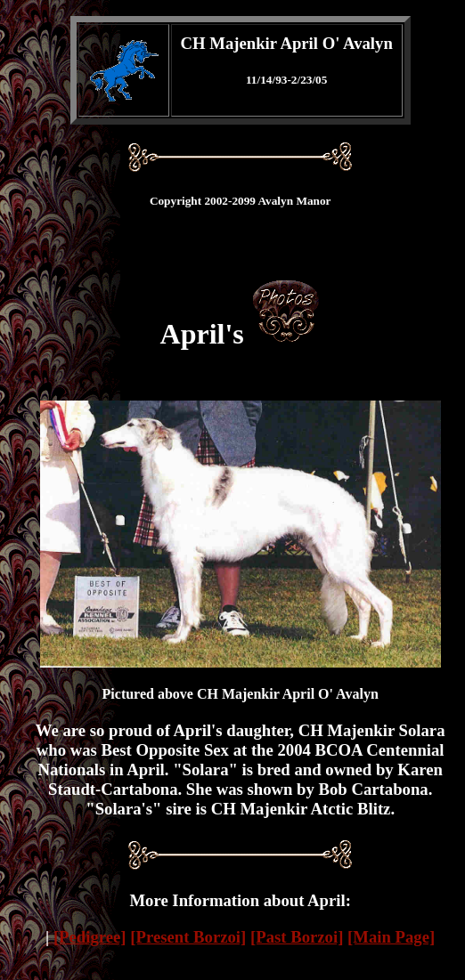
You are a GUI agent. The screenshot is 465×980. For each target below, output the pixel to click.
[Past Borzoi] (297, 937)
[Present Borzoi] (188, 937)
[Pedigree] (90, 937)
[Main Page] (391, 937)
